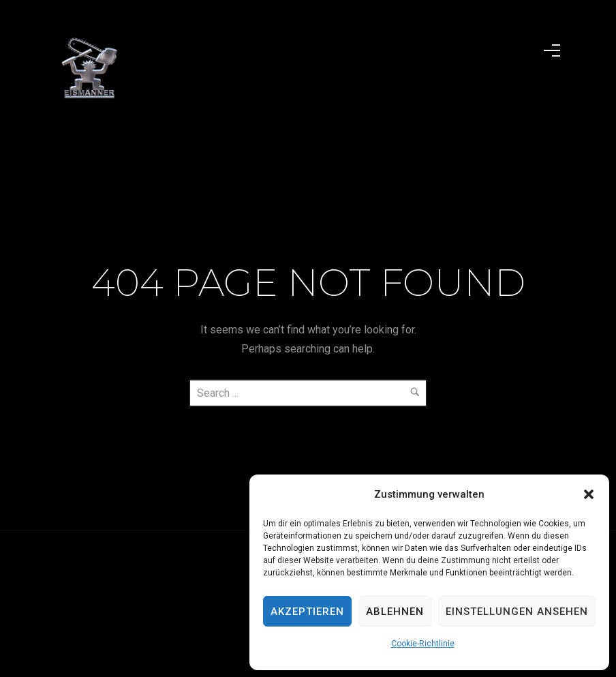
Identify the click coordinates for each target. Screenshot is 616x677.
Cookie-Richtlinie (423, 644)
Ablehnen (395, 612)
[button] (589, 494)
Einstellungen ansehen (517, 612)
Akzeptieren (307, 612)
